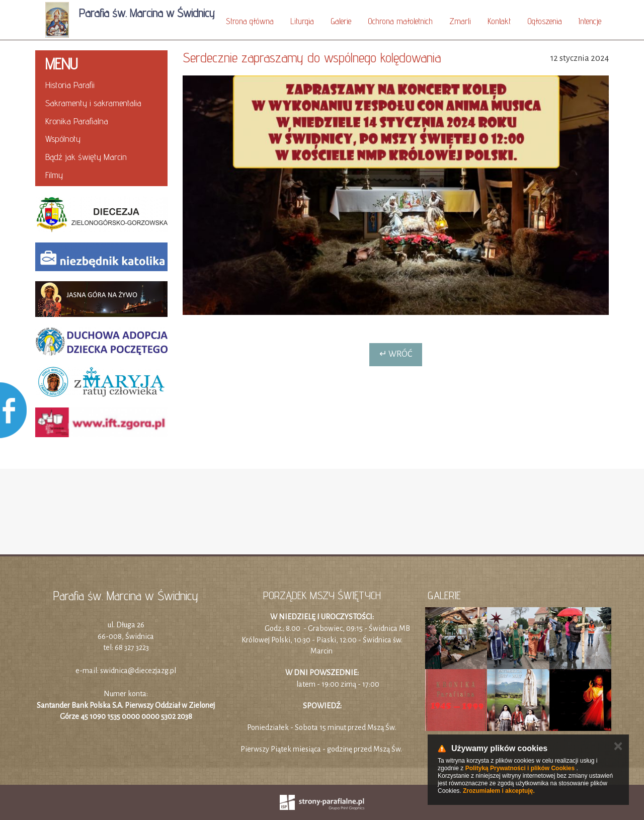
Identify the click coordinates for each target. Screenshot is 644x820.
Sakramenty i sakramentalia (93, 103)
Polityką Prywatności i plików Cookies (520, 768)
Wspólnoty (63, 139)
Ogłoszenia (545, 21)
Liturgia (302, 21)
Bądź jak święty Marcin (86, 157)
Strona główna (250, 21)
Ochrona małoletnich (400, 21)
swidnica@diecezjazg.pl (138, 671)
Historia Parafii (70, 85)
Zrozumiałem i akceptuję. (499, 791)
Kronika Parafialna (77, 121)
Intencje (590, 21)
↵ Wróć (396, 354)
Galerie (341, 21)
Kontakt (499, 21)
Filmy (54, 175)
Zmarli (460, 21)
